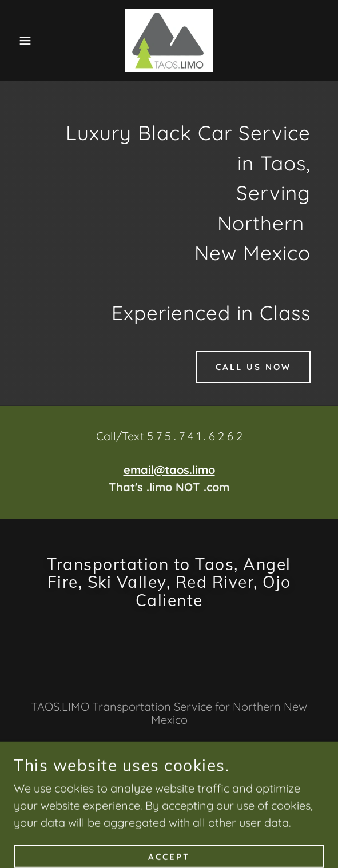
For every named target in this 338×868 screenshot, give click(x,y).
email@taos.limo (169, 470)
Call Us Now (253, 367)
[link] (169, 41)
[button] (23, 41)
